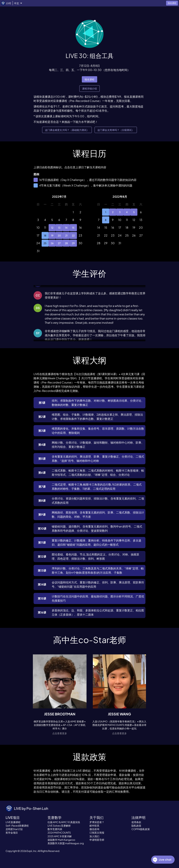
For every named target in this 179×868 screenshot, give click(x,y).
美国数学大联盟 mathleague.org (66, 843)
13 (59, 228)
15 (73, 228)
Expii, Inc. (32, 851)
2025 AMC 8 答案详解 (60, 836)
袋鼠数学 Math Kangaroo (61, 840)
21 (66, 235)
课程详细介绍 (89, 89)
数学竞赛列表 (55, 829)
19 (52, 235)
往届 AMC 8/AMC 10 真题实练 (64, 822)
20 (59, 235)
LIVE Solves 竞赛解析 (59, 826)
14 (66, 228)
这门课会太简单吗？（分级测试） (116, 130)
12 (52, 228)
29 (73, 243)
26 (52, 243)
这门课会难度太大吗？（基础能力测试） (67, 130)
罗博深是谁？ (97, 822)
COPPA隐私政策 (141, 829)
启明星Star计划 (14, 829)
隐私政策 (136, 826)
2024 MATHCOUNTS (59, 833)
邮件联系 (94, 826)
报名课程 (89, 79)
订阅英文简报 (97, 833)
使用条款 (136, 822)
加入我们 (94, 836)
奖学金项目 (12, 833)
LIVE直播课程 (13, 822)
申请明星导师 (97, 840)
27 (59, 243)
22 (73, 235)
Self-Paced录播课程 (17, 826)
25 (45, 243)
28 (66, 243)
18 (45, 235)
